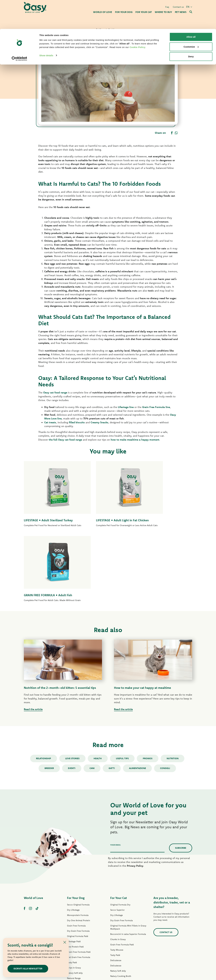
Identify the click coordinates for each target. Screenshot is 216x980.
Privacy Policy (135, 798)
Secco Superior (117, 842)
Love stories (72, 691)
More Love (115, 919)
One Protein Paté (75, 879)
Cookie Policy (137, 18)
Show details (46, 26)
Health (97, 691)
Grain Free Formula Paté (79, 884)
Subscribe (181, 780)
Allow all (191, 8)
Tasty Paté (72, 895)
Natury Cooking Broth (121, 909)
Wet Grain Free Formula (79, 890)
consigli (166, 700)
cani (92, 700)
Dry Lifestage (73, 842)
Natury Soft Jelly (75, 905)
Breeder (48, 700)
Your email (115, 777)
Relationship (43, 691)
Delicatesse (116, 893)
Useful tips (122, 691)
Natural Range (74, 911)
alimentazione (138, 700)
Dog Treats (72, 916)
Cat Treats (115, 924)
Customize (191, 18)
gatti (112, 700)
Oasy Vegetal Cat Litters (122, 935)
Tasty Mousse (117, 882)
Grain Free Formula (76, 858)
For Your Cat (119, 830)
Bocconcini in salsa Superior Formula (128, 867)
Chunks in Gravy (118, 872)
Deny (191, 28)
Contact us (166, 865)
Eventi (71, 700)
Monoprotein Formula (78, 848)
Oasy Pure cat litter (120, 930)
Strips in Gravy (74, 900)
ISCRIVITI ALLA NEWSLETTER (28, 969)
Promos (148, 691)
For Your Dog (76, 830)
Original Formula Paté (78, 869)
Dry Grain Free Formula (78, 863)
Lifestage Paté (74, 874)
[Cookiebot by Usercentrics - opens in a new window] (19, 30)
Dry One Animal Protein (79, 853)
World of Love (33, 830)
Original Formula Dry (120, 837)
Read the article (33, 641)
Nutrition (173, 691)
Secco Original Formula (78, 837)
